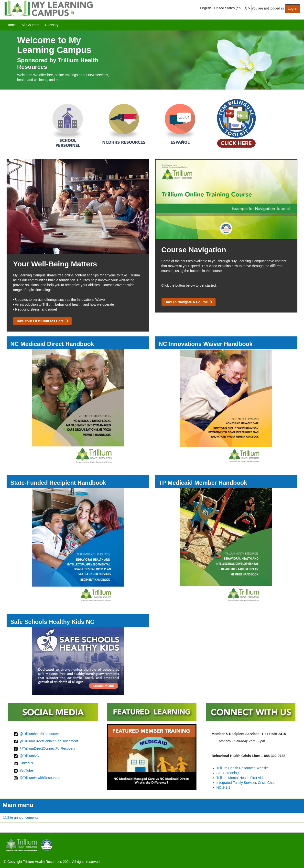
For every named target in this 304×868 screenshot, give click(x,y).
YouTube (26, 770)
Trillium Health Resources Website (243, 768)
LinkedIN (26, 763)
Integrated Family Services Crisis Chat (246, 783)
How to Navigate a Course (186, 302)
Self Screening (228, 773)
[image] (152, 60)
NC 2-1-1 (223, 787)
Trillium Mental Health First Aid (240, 778)
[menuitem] (11, 25)
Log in (293, 9)
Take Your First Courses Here (40, 321)
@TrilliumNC (29, 756)
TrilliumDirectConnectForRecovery (49, 748)
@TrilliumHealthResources (40, 778)
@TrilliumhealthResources (40, 734)
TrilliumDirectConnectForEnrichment (50, 741)
